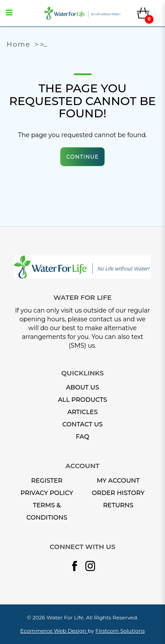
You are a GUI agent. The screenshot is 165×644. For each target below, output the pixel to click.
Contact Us (83, 424)
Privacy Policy (47, 493)
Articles (82, 412)
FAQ (82, 437)
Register (47, 480)
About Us (82, 387)
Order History (118, 493)
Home (19, 44)
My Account (118, 480)
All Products (83, 400)
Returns (118, 505)
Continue (82, 157)
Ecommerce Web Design (54, 631)
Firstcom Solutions (120, 631)
